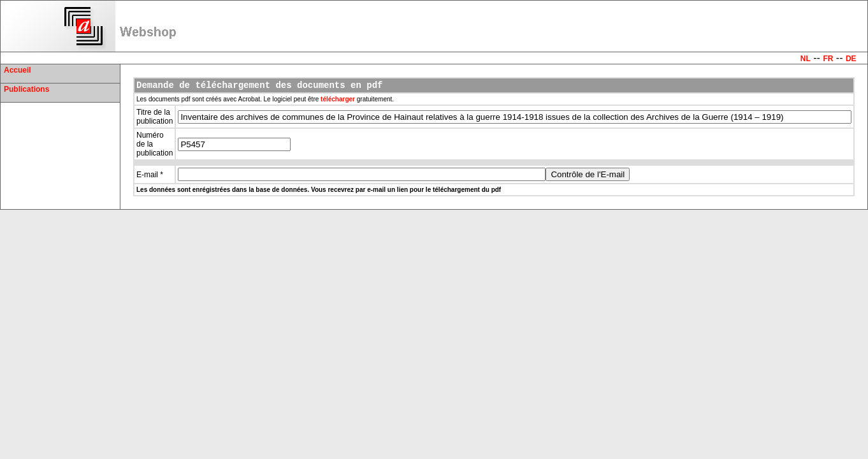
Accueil (18, 70)
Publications (26, 89)
